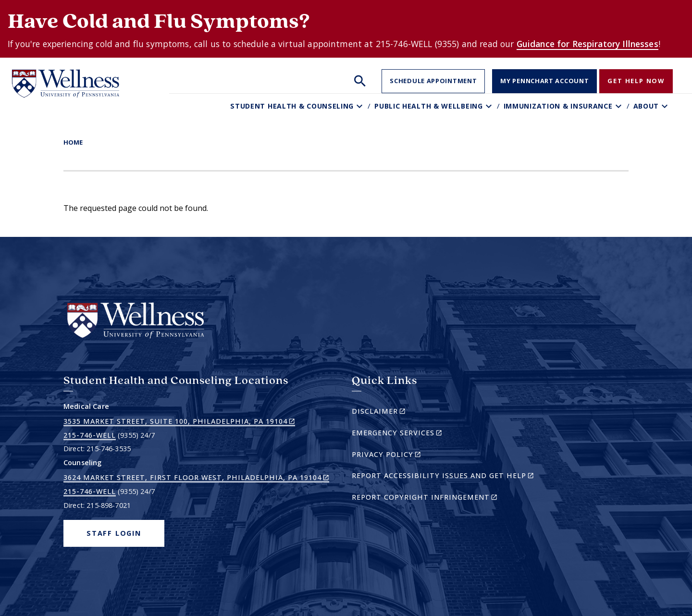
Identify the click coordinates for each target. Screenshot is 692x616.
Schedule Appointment (433, 81)
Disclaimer (395, 413)
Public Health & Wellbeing (429, 106)
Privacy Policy (403, 456)
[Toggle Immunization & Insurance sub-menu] (620, 106)
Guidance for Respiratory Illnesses (587, 44)
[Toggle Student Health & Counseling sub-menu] (361, 106)
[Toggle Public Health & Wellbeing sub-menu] (490, 106)
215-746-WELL (90, 435)
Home (73, 142)
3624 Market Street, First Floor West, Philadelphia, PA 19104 (196, 478)
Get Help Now (636, 81)
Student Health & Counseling (292, 106)
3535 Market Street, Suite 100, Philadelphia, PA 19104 (179, 421)
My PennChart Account (544, 81)
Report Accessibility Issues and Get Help (447, 477)
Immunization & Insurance (558, 106)
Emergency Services (414, 434)
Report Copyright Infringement (441, 499)
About (646, 106)
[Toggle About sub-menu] (666, 106)
